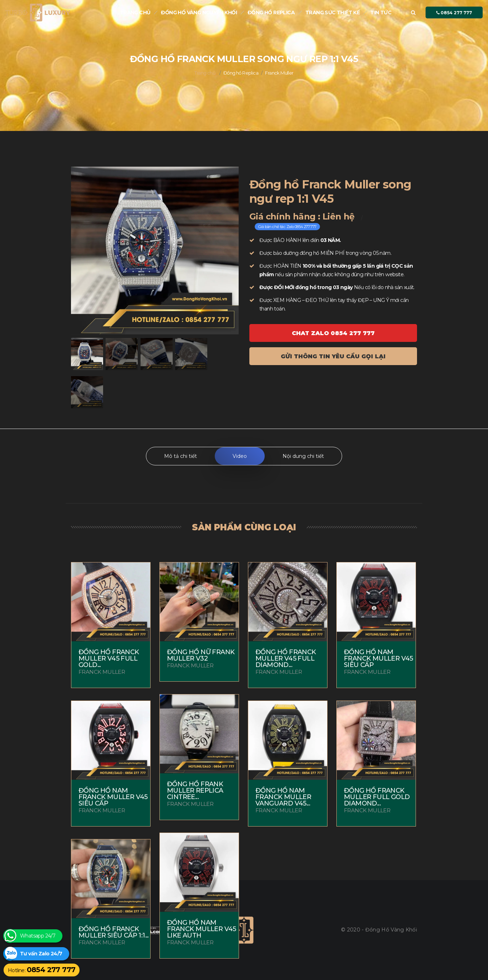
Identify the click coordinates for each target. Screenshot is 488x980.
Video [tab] (240, 456)
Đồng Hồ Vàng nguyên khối (199, 12)
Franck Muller (279, 73)
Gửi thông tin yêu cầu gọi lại (333, 356)
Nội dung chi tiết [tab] (303, 456)
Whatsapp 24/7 (38, 936)
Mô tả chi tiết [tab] (181, 456)
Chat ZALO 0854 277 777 (333, 333)
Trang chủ (135, 12)
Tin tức (381, 12)
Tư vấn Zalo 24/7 (41, 954)
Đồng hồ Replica (271, 12)
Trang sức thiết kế (332, 12)
